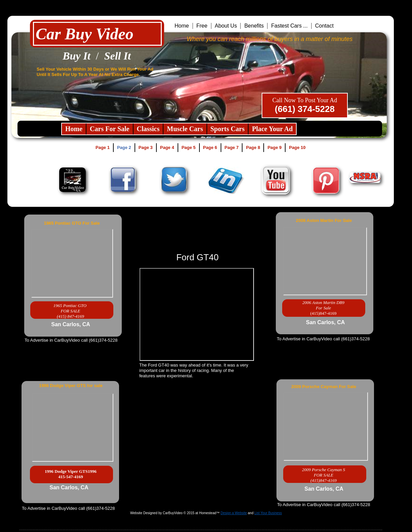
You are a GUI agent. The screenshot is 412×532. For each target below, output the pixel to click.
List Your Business (268, 513)
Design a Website (234, 513)
